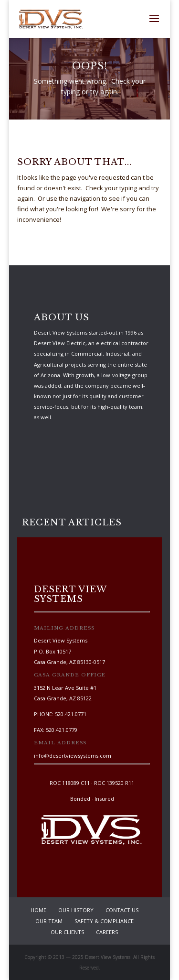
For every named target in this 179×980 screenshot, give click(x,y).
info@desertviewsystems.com (73, 756)
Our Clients (67, 932)
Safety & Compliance (104, 921)
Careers (107, 932)
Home (38, 910)
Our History (76, 910)
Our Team (49, 921)
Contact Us (122, 910)
